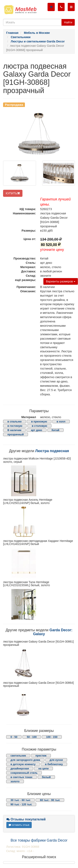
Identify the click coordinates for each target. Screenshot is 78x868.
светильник (18, 756)
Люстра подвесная (52, 451)
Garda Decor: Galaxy (53, 632)
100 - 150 (52, 737)
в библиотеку (54, 764)
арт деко (37, 430)
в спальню (15, 421)
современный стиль (24, 773)
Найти (68, 22)
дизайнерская (20, 768)
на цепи (43, 768)
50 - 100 (32, 737)
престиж (41, 756)
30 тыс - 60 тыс (20, 800)
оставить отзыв (19, 825)
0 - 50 (14, 737)
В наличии (14, 430)
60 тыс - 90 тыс (50, 800)
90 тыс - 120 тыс (21, 804)
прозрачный (16, 434)
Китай (56, 430)
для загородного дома (25, 760)
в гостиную (15, 426)
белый (46, 777)
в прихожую (39, 421)
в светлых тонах (22, 777)
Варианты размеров (61, 281)
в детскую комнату (23, 764)
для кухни (56, 760)
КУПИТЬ (13, 193)
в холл (61, 421)
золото (15, 781)
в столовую (39, 426)
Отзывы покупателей (26, 819)
